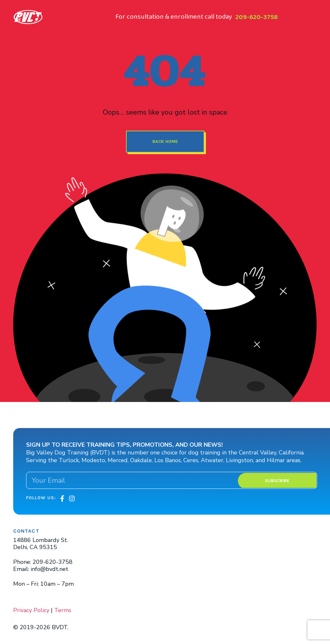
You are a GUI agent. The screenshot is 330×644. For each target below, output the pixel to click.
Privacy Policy (31, 610)
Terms (63, 610)
